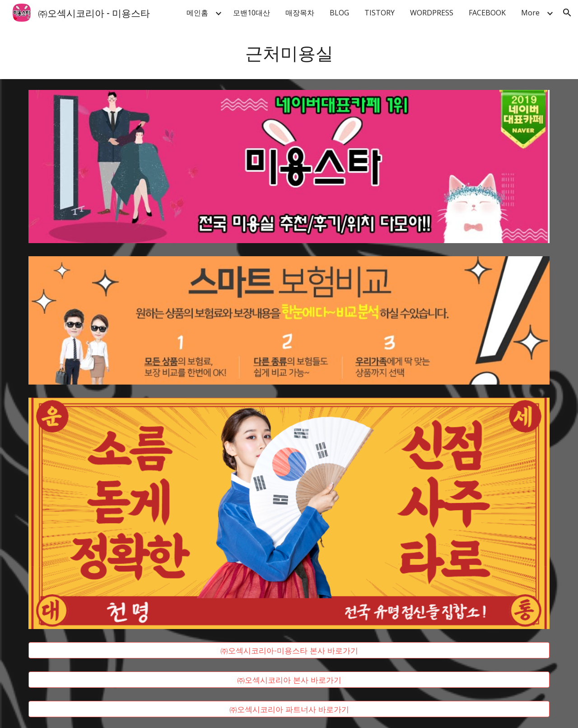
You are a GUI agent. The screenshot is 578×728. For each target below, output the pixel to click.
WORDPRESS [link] (432, 13)
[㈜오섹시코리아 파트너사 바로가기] (289, 709)
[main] (289, 52)
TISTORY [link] (380, 13)
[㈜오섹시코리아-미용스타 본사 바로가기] (289, 651)
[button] (567, 13)
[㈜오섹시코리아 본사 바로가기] (289, 680)
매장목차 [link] (300, 13)
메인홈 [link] (197, 13)
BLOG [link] (339, 13)
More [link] (530, 13)
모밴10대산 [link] (252, 13)
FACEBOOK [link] (487, 13)
